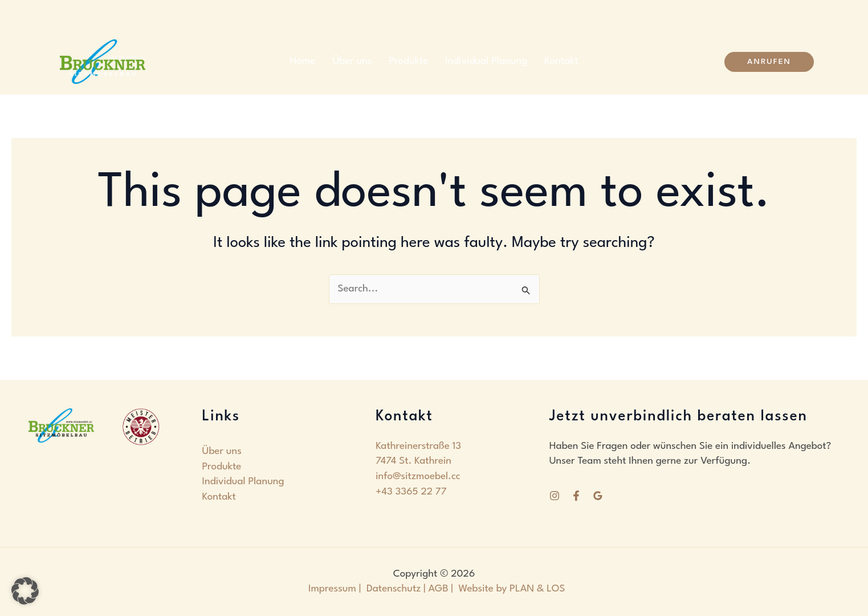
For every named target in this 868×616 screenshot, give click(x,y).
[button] (769, 62)
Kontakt (561, 61)
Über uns (352, 61)
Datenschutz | (396, 589)
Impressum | (335, 589)
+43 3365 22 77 (411, 492)
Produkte (409, 61)
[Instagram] (555, 496)
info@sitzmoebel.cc (418, 477)
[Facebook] (576, 496)
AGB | (444, 589)
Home (302, 61)
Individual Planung (486, 61)
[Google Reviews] (598, 496)
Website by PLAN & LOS (512, 589)
